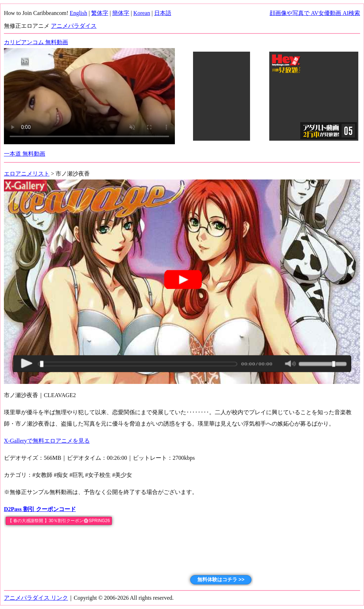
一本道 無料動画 (25, 154)
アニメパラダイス (74, 26)
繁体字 (100, 13)
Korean (142, 13)
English (79, 13)
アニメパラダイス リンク (36, 598)
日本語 (163, 13)
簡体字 (121, 13)
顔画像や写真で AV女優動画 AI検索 (315, 13)
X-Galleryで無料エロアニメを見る (47, 441)
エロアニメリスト (27, 174)
